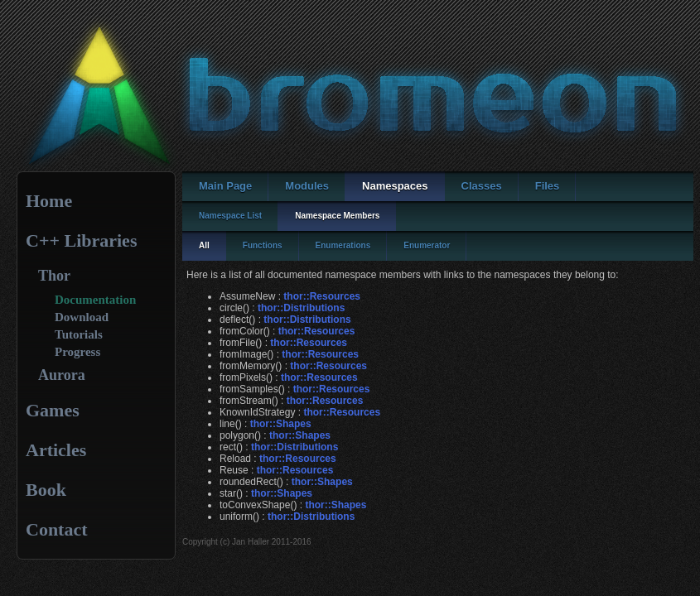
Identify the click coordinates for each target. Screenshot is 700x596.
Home (49, 201)
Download (82, 317)
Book (46, 490)
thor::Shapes (281, 424)
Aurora (62, 375)
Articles (56, 450)
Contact (57, 529)
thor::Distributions (301, 308)
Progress (77, 352)
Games (53, 410)
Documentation (95, 300)
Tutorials (79, 334)
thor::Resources (322, 296)
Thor (54, 276)
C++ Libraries (81, 240)
